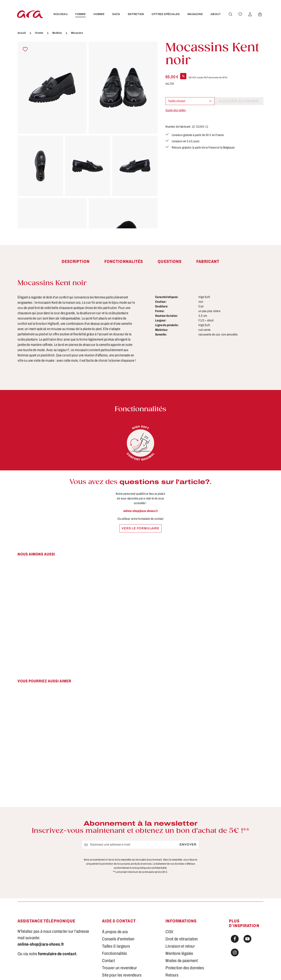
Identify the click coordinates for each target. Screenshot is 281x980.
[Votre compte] (250, 14)
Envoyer (188, 845)
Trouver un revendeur (119, 968)
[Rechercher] (230, 14)
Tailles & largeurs (116, 946)
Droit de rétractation (182, 939)
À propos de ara (115, 932)
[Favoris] (240, 14)
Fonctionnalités (114, 953)
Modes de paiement (182, 961)
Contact (108, 961)
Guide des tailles (176, 110)
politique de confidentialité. (153, 868)
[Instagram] (235, 952)
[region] (88, 135)
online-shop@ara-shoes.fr (141, 511)
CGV (169, 932)
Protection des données (185, 968)
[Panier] (260, 14)
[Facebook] (235, 939)
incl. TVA (170, 83)
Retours (172, 975)
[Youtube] (247, 939)
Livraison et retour (180, 946)
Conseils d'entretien (118, 939)
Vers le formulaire (140, 528)
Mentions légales (179, 953)
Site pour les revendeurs (122, 975)
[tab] (76, 262)
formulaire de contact (57, 954)
